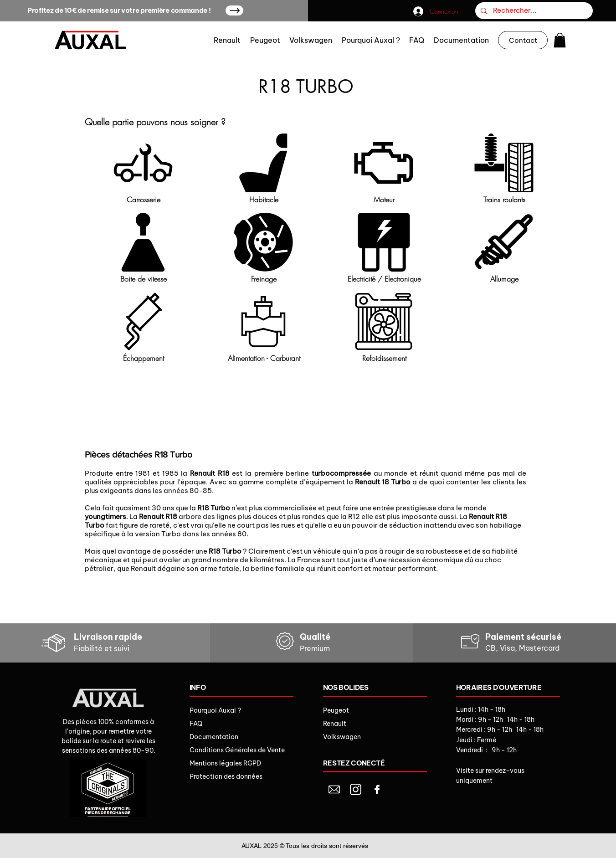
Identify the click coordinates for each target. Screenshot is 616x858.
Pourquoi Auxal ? (215, 710)
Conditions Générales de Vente (237, 750)
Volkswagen (342, 737)
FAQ (196, 724)
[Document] (334, 789)
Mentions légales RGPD (225, 763)
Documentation (214, 737)
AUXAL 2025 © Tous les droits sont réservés (305, 846)
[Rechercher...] (533, 11)
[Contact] (523, 40)
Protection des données (226, 776)
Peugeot (336, 710)
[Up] (234, 10)
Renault (335, 724)
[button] (560, 40)
